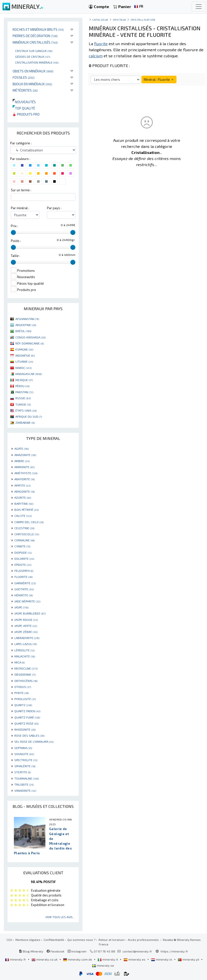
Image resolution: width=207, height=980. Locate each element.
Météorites (25, 90)
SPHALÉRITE (25, 766)
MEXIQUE (24, 380)
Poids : (16, 241)
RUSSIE (23, 398)
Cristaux (120, 20)
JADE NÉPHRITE (27, 601)
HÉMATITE (24, 595)
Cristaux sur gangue (34, 51)
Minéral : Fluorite (159, 79)
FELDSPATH (24, 571)
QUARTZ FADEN (27, 711)
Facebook (55, 951)
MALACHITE (25, 656)
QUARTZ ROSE (26, 723)
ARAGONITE (24, 491)
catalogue (100, 20)
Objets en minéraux (33, 71)
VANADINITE (25, 790)
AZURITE (23, 497)
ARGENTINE (26, 325)
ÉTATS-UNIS (26, 410)
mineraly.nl (162, 959)
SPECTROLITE (26, 760)
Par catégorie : (21, 143)
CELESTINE (24, 528)
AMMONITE (24, 467)
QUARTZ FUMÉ (27, 717)
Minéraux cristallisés (35, 42)
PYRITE (22, 693)
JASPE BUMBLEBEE (30, 613)
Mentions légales (28, 940)
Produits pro (26, 114)
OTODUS (23, 687)
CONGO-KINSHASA (31, 337)
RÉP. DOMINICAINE (30, 343)
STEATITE (23, 772)
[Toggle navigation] (199, 7)
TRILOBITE (24, 784)
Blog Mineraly (31, 951)
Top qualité (24, 108)
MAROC (23, 368)
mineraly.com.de (78, 959)
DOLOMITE (24, 559)
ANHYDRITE (24, 479)
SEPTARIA (23, 748)
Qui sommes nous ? (81, 940)
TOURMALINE (27, 778)
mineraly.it (108, 959)
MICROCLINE (26, 668)
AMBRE (22, 461)
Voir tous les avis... (60, 917)
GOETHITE (24, 589)
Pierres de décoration (35, 36)
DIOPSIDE (23, 552)
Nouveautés (24, 102)
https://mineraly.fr (174, 951)
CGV (9, 940)
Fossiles (24, 77)
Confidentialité (54, 940)
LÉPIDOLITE (24, 650)
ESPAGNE (24, 349)
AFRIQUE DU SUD (29, 416)
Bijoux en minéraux (32, 84)
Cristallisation (143, 20)
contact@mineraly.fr (137, 951)
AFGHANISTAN (27, 319)
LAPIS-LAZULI (26, 644)
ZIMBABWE (25, 422)
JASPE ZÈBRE (26, 632)
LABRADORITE (27, 638)
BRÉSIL (23, 331)
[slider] (13, 232)
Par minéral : (20, 208)
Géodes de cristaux (33, 57)
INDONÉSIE (25, 355)
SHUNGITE (24, 754)
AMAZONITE (25, 455)
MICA (20, 662)
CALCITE (23, 516)
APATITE (22, 485)
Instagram (77, 951)
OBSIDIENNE (25, 674)
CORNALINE (24, 540)
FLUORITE (23, 577)
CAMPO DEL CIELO (29, 522)
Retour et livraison (112, 940)
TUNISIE (23, 404)
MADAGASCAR (29, 374)
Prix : (14, 226)
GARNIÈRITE (25, 583)
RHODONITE (25, 729)
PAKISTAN (24, 392)
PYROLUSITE (25, 699)
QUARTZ (23, 705)
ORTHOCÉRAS (26, 681)
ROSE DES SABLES (29, 735)
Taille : (16, 256)
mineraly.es (135, 959)
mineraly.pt (189, 959)
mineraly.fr (16, 959)
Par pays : (54, 208)
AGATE (22, 448)
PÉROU (22, 386)
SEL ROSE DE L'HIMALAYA (34, 741)
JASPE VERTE (26, 626)
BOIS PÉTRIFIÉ (26, 510)
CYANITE (22, 546)
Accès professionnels (144, 940)
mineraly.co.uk (45, 959)
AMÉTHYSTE (26, 473)
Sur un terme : (21, 190)
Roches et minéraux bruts (38, 29)
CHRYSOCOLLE (27, 534)
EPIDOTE (23, 565)
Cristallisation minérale (37, 62)
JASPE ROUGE (26, 620)
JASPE (21, 607)
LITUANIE (24, 361)
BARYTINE (24, 504)
